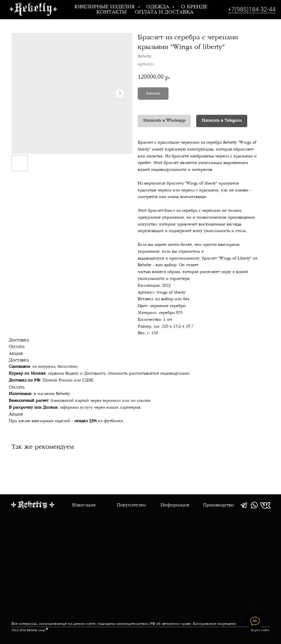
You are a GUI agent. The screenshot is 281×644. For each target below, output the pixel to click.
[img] (244, 505)
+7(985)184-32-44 (252, 9)
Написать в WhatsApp (164, 121)
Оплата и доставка (164, 12)
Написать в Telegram (222, 121)
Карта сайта (260, 630)
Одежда (159, 7)
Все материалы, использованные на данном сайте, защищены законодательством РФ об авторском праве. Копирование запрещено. (124, 624)
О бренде (194, 7)
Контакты (111, 12)
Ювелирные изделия (105, 7)
